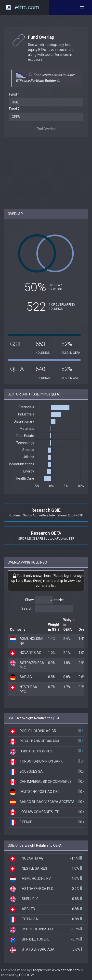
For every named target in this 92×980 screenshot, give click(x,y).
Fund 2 (14, 109)
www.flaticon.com (66, 970)
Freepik (37, 970)
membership (53, 581)
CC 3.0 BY (27, 975)
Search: (47, 609)
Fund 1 (14, 94)
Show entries (45, 600)
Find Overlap (46, 129)
